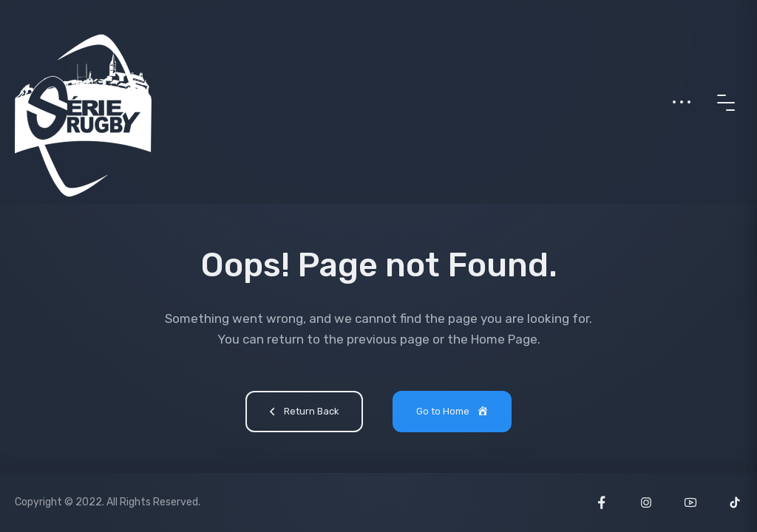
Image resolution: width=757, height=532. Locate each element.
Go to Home (453, 412)
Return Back (302, 413)
